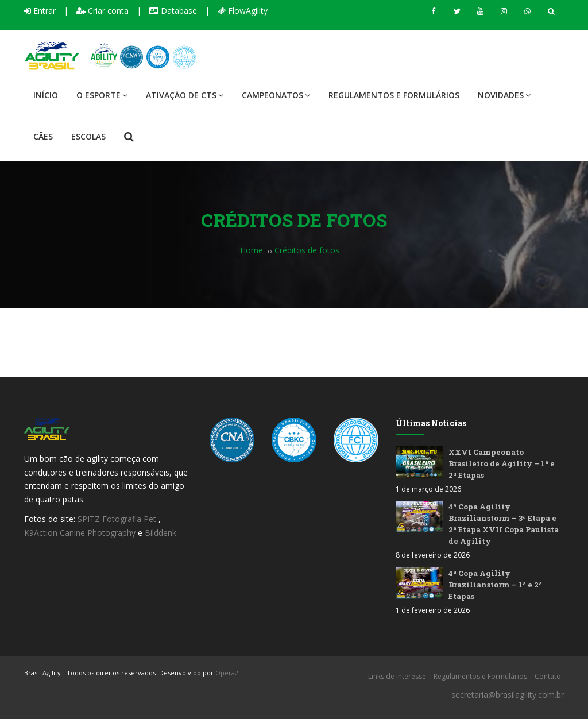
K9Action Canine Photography (80, 533)
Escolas (88, 136)
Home (252, 250)
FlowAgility (243, 11)
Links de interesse (397, 676)
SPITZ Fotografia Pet (118, 519)
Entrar (40, 11)
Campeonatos (276, 95)
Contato (548, 676)
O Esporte (102, 95)
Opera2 (227, 673)
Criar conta (102, 11)
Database (173, 11)
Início (46, 95)
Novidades (504, 95)
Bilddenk (160, 533)
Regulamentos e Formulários (394, 95)
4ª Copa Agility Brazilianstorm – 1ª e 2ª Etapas (495, 585)
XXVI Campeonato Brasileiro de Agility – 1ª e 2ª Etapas (502, 463)
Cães (43, 136)
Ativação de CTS (185, 95)
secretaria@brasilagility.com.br (508, 695)
